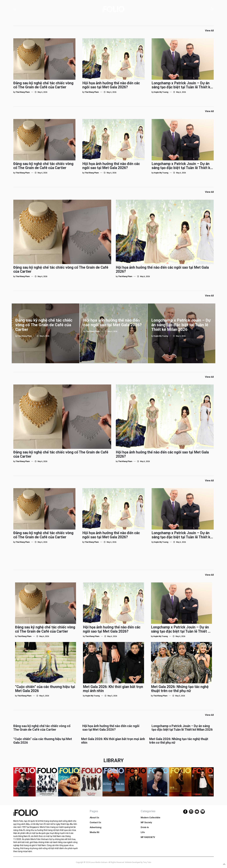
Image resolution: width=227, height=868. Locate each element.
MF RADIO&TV (148, 837)
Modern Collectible (150, 818)
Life (143, 832)
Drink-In (145, 827)
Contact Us (95, 822)
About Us (94, 818)
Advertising (96, 827)
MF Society (146, 822)
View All (209, 31)
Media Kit (95, 832)
